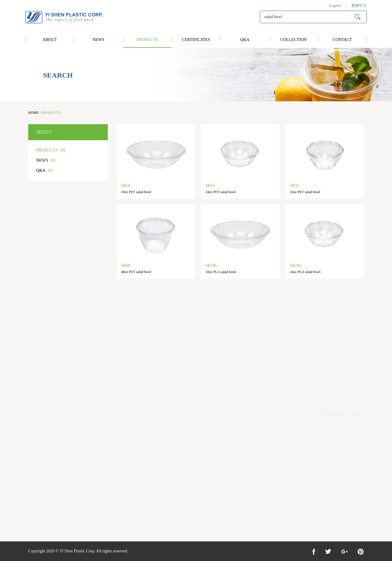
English (335, 5)
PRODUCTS (147, 40)
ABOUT (50, 40)
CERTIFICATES (196, 40)
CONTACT (342, 40)
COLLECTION (294, 40)
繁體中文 (359, 5)
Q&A (245, 40)
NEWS (99, 40)
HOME (33, 113)
